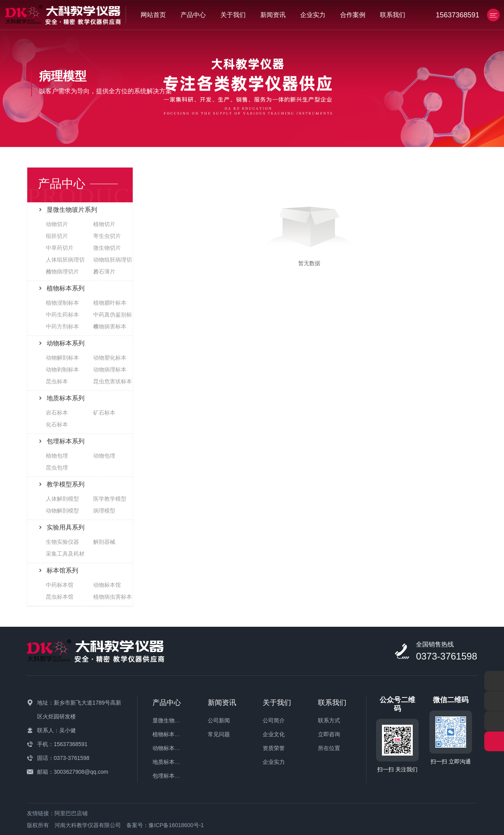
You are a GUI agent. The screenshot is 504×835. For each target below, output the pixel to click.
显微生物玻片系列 (175, 720)
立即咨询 (329, 734)
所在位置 (329, 748)
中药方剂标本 (62, 326)
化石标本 (57, 424)
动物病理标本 (110, 369)
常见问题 (219, 734)
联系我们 (393, 15)
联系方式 (329, 720)
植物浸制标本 (62, 303)
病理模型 (104, 511)
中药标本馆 (60, 585)
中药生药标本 (62, 315)
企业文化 (274, 734)
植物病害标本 (110, 326)
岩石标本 (57, 413)
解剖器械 (104, 542)
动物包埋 (104, 456)
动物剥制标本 (62, 369)
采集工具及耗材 (65, 554)
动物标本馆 (107, 585)
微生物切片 (107, 248)
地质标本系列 (169, 762)
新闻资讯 (273, 15)
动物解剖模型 (62, 511)
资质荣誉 (274, 748)
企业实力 (313, 15)
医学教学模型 (110, 499)
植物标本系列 (169, 734)
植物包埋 (57, 456)
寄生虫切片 (107, 236)
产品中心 (193, 15)
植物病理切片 (62, 271)
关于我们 (233, 15)
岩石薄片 (104, 271)
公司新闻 (219, 720)
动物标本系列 (169, 748)
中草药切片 (60, 248)
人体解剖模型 (62, 499)
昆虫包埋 (57, 467)
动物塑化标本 (110, 358)
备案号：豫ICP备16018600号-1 (165, 825)
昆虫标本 (57, 381)
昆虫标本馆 (60, 597)
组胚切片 (57, 236)
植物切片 (104, 224)
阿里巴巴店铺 (71, 813)
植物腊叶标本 (110, 303)
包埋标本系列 (169, 776)
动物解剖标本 (62, 358)
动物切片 (57, 224)
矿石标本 (104, 413)
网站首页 (153, 15)
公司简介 (274, 720)
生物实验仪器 (62, 542)
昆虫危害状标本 (113, 381)
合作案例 (353, 15)
